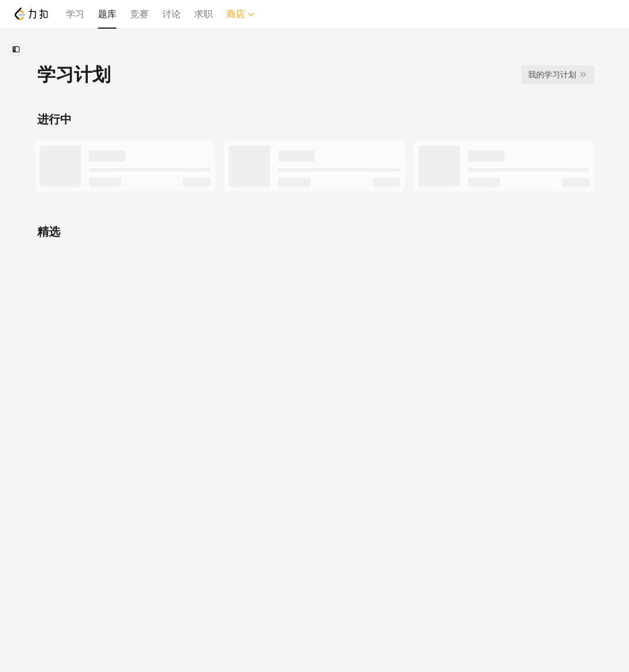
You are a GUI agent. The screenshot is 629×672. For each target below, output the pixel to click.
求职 (204, 14)
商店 (241, 14)
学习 (75, 14)
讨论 (171, 14)
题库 (107, 14)
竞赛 (139, 14)
